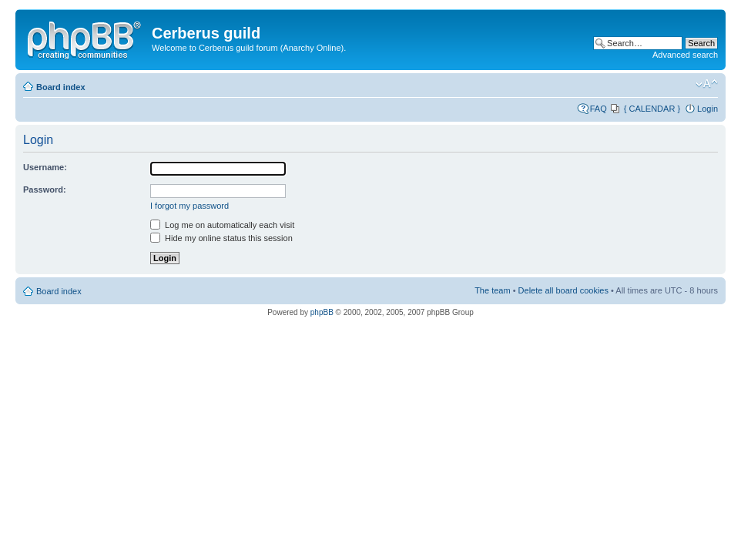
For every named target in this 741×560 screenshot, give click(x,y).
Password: (45, 189)
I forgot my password (189, 206)
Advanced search (685, 55)
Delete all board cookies (563, 290)
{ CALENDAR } (652, 109)
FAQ (598, 109)
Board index (61, 87)
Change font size (707, 84)
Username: (45, 167)
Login (707, 109)
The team (492, 290)
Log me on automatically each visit (222, 225)
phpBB (322, 312)
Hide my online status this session (221, 238)
